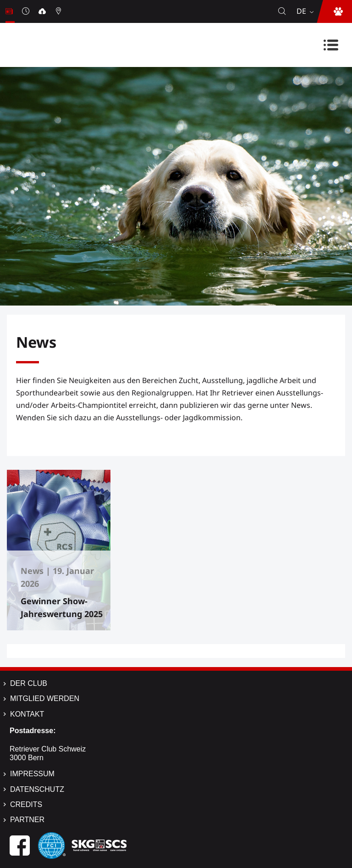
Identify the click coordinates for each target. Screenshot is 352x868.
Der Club (29, 683)
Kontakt (27, 714)
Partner (27, 820)
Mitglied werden (45, 698)
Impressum (32, 774)
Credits (26, 804)
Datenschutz (37, 789)
